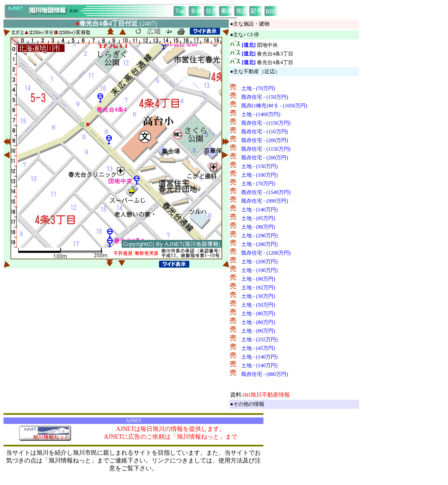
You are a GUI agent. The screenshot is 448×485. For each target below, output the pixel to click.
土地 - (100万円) (260, 175)
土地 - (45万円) (258, 348)
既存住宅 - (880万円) (265, 374)
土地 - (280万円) (260, 244)
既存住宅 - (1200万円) (266, 253)
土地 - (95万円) (258, 218)
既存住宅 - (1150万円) (266, 123)
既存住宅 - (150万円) (265, 97)
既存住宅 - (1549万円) (266, 192)
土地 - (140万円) (260, 210)
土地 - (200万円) (260, 262)
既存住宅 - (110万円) (265, 132)
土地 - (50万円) (258, 305)
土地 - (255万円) (260, 339)
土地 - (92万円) (258, 288)
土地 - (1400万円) (261, 114)
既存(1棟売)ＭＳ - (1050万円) (274, 106)
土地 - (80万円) (258, 314)
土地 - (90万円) (258, 279)
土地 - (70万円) (258, 88)
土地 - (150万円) (260, 166)
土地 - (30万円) (258, 296)
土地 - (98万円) (258, 227)
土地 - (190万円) (260, 270)
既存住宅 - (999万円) (265, 201)
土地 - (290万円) (260, 236)
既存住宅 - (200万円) (265, 140)
